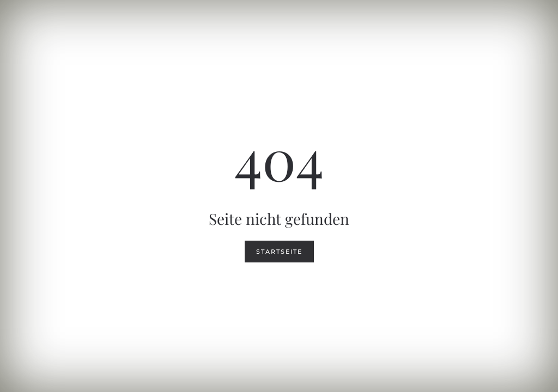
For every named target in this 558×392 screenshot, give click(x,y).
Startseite (279, 252)
